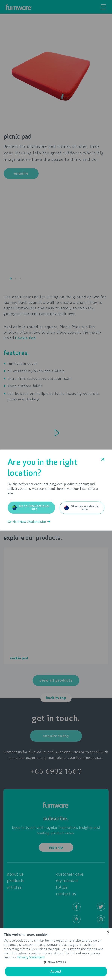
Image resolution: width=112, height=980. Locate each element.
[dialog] (56, 954)
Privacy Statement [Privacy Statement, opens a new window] (31, 957)
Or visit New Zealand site (29, 522)
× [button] (108, 932)
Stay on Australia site (81, 508)
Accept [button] (56, 971)
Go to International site (31, 507)
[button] (56, 962)
